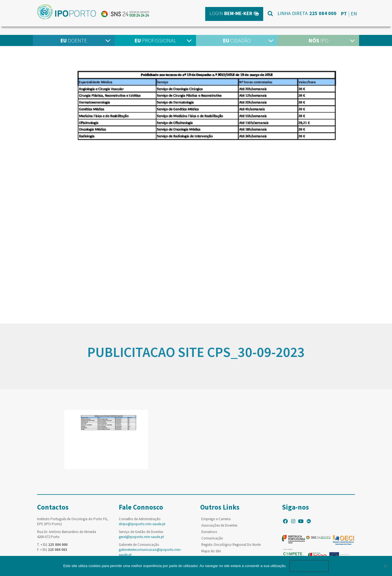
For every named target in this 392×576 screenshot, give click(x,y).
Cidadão (237, 40)
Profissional (155, 40)
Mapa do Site (211, 551)
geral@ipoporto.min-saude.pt (141, 537)
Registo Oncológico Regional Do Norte (231, 545)
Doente (74, 40)
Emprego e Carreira (216, 519)
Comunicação (212, 538)
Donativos (209, 532)
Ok (309, 566)
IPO (318, 40)
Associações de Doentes (219, 525)
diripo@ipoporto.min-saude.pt (142, 524)
